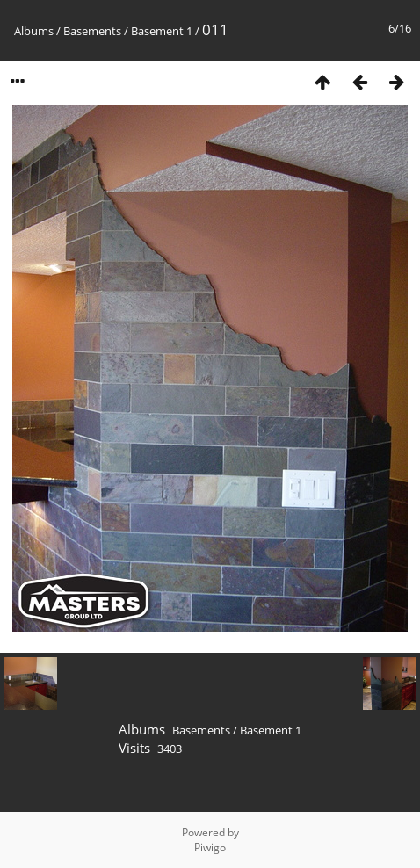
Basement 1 (162, 31)
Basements (92, 31)
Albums (34, 31)
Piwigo (210, 847)
